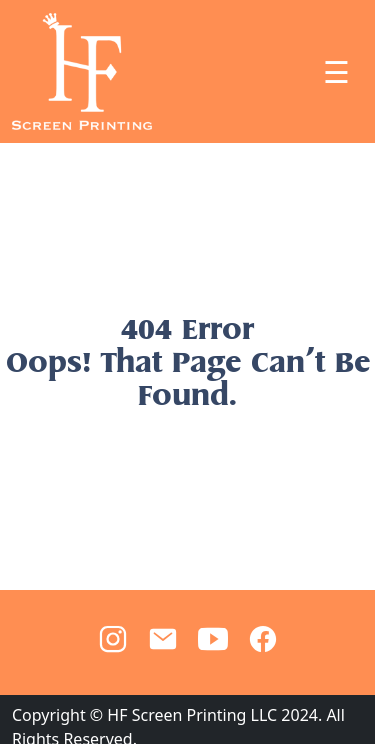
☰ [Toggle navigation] (336, 72)
